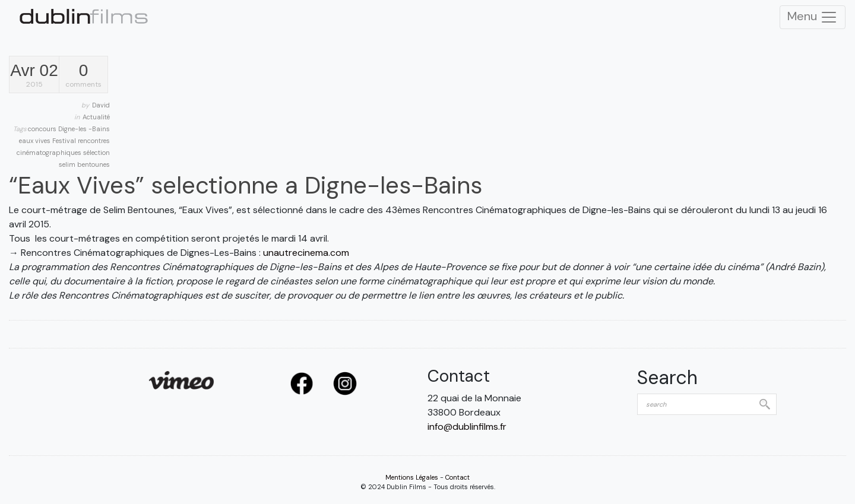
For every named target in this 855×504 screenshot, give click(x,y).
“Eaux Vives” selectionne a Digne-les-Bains (246, 185)
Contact (457, 477)
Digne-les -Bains (84, 129)
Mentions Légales (412, 477)
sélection (96, 153)
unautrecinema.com (306, 253)
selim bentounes (84, 164)
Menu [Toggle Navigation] (813, 17)
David (101, 105)
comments (83, 76)
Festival (65, 141)
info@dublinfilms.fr (467, 427)
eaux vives (36, 141)
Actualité (96, 117)
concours (43, 129)
